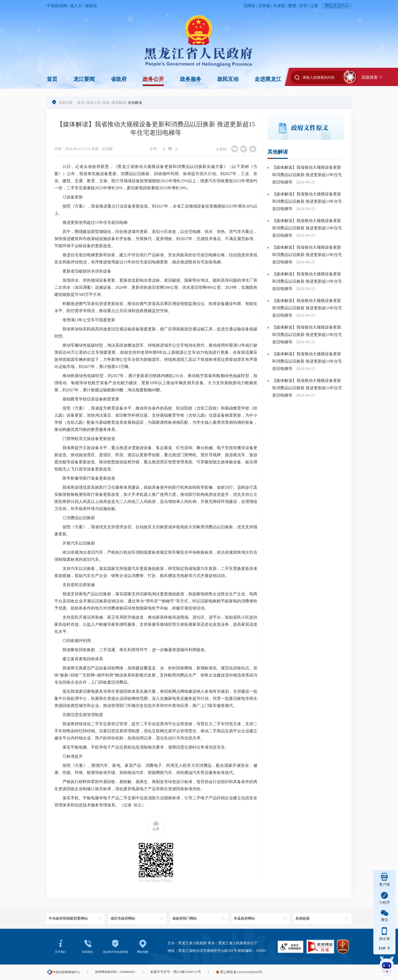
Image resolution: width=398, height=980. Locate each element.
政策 (106, 103)
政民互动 (228, 79)
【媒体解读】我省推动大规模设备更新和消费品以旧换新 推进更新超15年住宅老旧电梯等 (307, 175)
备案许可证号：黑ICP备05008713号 (174, 972)
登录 (303, 6)
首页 (52, 79)
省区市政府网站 (136, 917)
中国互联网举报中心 (63, 972)
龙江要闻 (84, 79)
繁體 (292, 6)
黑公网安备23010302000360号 (235, 972)
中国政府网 (57, 6)
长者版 (279, 6)
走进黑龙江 (268, 79)
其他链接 (321, 917)
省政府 (119, 79)
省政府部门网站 (198, 917)
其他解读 (278, 152)
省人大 (76, 6)
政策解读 (119, 103)
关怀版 (264, 6)
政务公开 (153, 79)
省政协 (91, 6)
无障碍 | (251, 6)
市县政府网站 (260, 917)
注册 (314, 6)
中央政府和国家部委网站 (75, 917)
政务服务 (191, 79)
